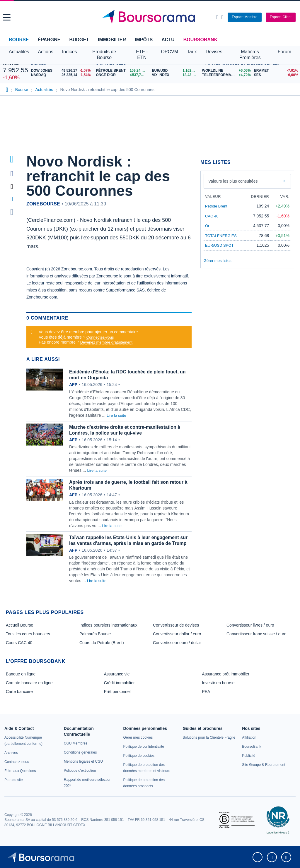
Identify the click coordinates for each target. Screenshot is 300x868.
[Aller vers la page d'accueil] (151, 17)
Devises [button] (214, 52)
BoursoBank (200, 40)
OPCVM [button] (169, 52)
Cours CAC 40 (19, 643)
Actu (168, 40)
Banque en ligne (21, 674)
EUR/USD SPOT (219, 245)
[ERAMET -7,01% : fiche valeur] (276, 71)
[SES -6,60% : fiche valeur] (276, 75)
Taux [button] (192, 52)
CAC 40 (212, 216)
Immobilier (112, 40)
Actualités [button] (19, 52)
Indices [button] (70, 52)
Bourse (19, 40)
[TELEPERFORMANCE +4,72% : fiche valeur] (226, 75)
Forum (284, 52)
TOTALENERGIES (221, 236)
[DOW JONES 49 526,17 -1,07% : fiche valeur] (62, 71)
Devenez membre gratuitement (106, 342)
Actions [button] (45, 52)
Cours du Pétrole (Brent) (102, 643)
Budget (79, 40)
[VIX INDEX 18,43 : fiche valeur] (176, 75)
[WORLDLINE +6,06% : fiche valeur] (226, 71)
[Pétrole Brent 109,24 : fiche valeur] (122, 71)
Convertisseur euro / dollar (177, 643)
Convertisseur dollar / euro (177, 634)
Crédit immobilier (119, 683)
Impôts (144, 40)
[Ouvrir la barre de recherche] (217, 17)
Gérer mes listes (218, 261)
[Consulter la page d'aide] (222, 17)
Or (207, 226)
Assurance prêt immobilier (226, 674)
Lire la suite (116, 415)
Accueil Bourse (19, 625)
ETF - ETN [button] (142, 55)
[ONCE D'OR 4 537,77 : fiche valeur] (122, 75)
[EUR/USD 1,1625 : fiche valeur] (176, 71)
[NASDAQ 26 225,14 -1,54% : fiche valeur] (62, 75)
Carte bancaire (19, 692)
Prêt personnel (117, 692)
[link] (11, 753)
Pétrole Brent (216, 206)
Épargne (49, 40)
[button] (7, 17)
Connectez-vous (100, 337)
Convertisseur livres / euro (250, 625)
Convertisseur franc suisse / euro (256, 634)
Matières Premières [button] (250, 55)
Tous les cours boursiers (28, 634)
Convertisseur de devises (176, 625)
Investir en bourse (218, 683)
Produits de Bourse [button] (104, 55)
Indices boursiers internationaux (108, 625)
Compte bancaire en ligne (29, 683)
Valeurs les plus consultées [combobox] (233, 181)
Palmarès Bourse (95, 634)
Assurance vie (117, 674)
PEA (206, 692)
